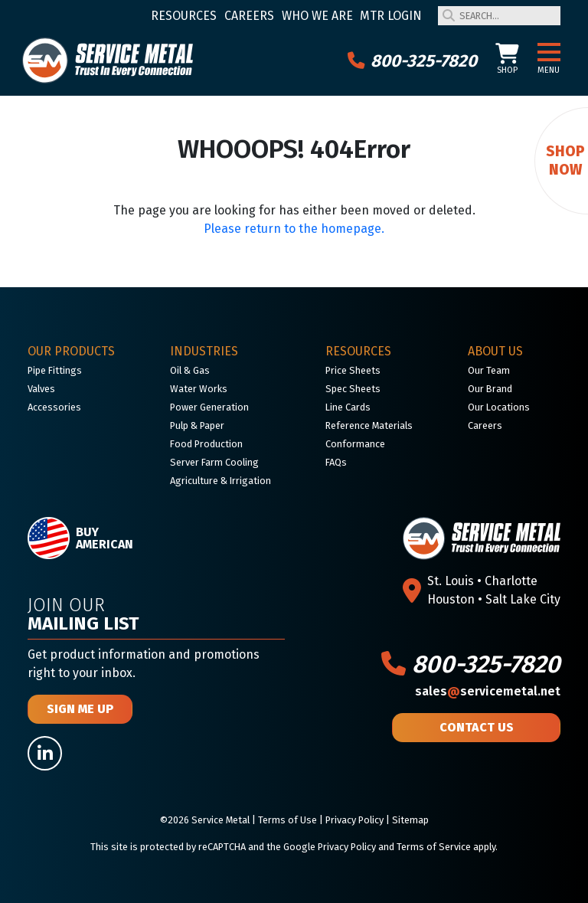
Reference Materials (369, 425)
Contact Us (477, 727)
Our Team (489, 370)
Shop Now (565, 160)
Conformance (355, 444)
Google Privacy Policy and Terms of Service (377, 847)
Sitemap (410, 820)
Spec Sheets (353, 389)
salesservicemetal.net (488, 691)
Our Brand (490, 389)
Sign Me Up (80, 709)
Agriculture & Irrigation (220, 481)
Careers (249, 16)
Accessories (54, 407)
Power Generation (209, 407)
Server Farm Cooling (214, 462)
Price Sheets (353, 370)
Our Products (71, 351)
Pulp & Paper (197, 425)
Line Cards (348, 407)
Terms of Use (287, 820)
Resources (184, 16)
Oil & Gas (190, 370)
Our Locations (499, 407)
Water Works (199, 389)
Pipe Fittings (55, 370)
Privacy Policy (354, 820)
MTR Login (391, 16)
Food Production (206, 444)
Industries (204, 351)
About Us (495, 351)
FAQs (336, 462)
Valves (41, 389)
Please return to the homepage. (294, 229)
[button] (549, 53)
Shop (507, 59)
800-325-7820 (412, 61)
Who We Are (317, 16)
